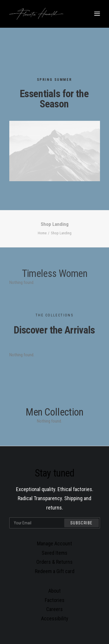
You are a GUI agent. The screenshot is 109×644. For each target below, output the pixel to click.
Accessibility (55, 618)
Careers (54, 609)
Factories (55, 600)
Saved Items (54, 553)
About (54, 591)
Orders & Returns (54, 562)
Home (42, 233)
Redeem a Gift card (55, 571)
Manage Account (54, 543)
